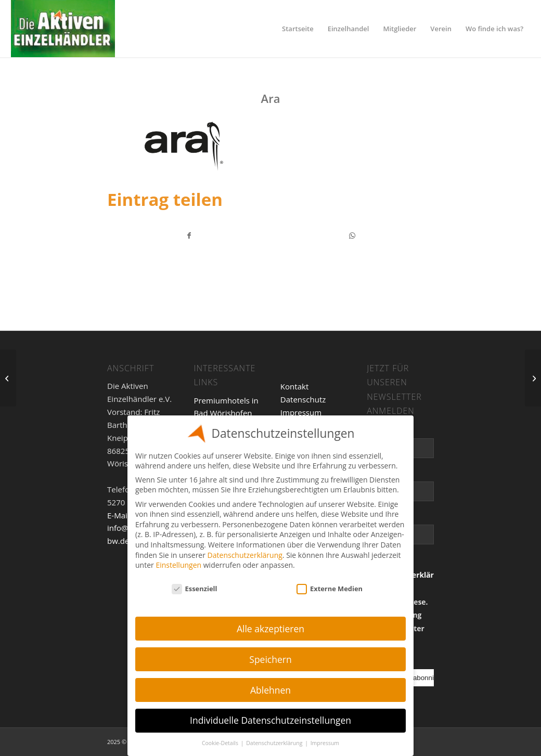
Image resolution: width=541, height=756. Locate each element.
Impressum (301, 412)
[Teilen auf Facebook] (189, 236)
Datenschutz (303, 399)
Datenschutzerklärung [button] (275, 743)
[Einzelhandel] (63, 29)
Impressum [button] (325, 743)
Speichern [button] (270, 659)
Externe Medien (330, 589)
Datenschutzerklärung (245, 555)
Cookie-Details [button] (221, 743)
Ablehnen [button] (270, 690)
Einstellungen (178, 565)
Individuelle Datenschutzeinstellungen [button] (270, 720)
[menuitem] (298, 29)
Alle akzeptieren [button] (270, 629)
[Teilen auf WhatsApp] (352, 236)
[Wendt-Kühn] (8, 378)
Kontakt (294, 386)
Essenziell (195, 589)
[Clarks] (533, 378)
